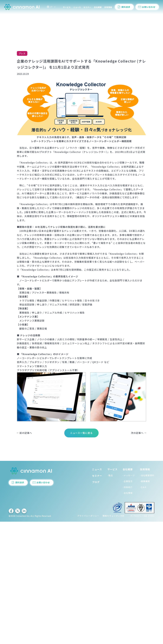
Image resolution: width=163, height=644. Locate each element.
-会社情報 (128, 493)
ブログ (96, 482)
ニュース (77, 8)
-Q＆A (143, 487)
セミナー (87, 8)
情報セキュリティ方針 (114, 516)
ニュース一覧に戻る (81, 433)
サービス (67, 8)
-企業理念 (128, 481)
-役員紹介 (128, 487)
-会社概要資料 (147, 475)
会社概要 (98, 8)
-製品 (110, 475)
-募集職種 (145, 481)
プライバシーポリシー (88, 516)
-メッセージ (129, 475)
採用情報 (108, 8)
